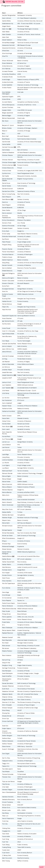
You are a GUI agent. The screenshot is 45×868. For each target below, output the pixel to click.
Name (4, 13)
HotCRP (42, 867)
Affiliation (20, 13)
